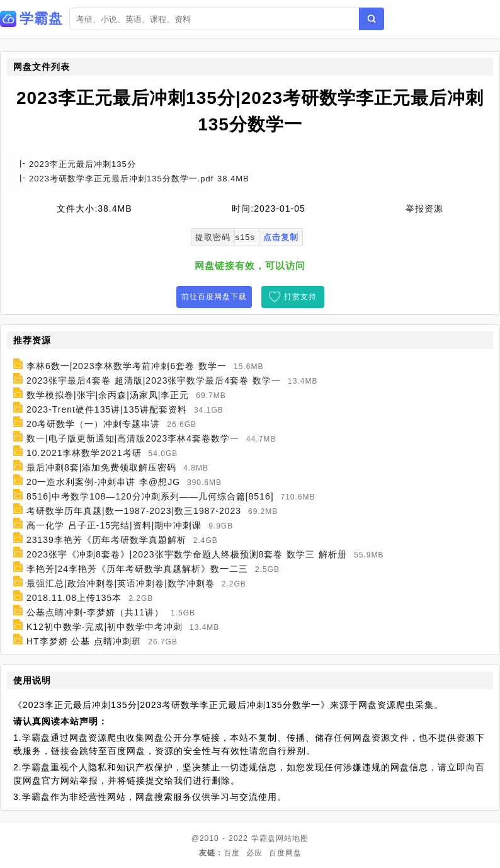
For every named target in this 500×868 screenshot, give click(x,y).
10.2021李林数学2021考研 (84, 453)
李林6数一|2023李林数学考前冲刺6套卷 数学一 (127, 366)
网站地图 (292, 838)
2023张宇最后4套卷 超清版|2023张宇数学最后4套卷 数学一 (154, 380)
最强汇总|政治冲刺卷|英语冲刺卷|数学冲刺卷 (121, 583)
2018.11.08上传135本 (74, 598)
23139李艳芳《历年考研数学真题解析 (106, 540)
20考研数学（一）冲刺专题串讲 (94, 424)
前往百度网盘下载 (214, 297)
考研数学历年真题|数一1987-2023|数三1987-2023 (134, 511)
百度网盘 (285, 853)
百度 (232, 853)
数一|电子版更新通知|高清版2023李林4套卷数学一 (133, 438)
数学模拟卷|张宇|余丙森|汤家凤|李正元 (108, 395)
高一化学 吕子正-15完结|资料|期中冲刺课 (114, 525)
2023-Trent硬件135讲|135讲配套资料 (107, 409)
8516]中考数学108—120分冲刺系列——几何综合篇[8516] (150, 496)
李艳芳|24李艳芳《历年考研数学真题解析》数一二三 (137, 569)
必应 (254, 853)
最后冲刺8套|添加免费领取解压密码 (101, 467)
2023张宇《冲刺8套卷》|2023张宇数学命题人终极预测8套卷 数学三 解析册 (187, 554)
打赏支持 (300, 297)
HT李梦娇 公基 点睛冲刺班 (84, 641)
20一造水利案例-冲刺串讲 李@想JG (103, 482)
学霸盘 (264, 838)
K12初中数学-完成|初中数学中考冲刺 (105, 627)
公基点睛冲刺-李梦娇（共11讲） (95, 612)
